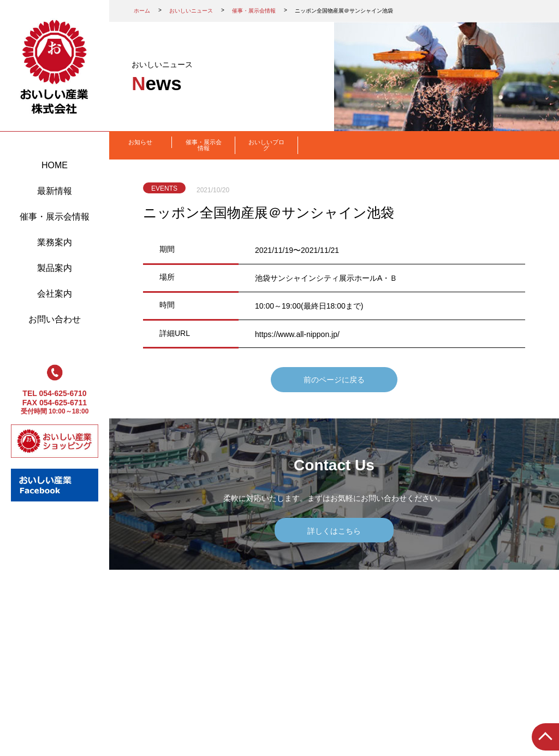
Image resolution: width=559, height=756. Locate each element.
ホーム (142, 11)
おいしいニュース (191, 11)
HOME (55, 165)
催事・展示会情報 (55, 217)
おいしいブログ (266, 145)
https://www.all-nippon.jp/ (297, 334)
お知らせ (140, 142)
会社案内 (55, 294)
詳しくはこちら (334, 531)
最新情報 (55, 191)
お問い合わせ (55, 319)
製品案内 (55, 268)
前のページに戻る (334, 380)
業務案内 (55, 242)
